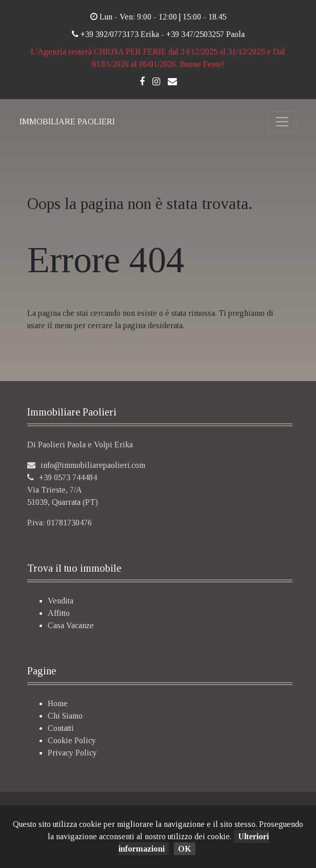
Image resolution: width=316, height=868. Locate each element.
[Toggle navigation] (282, 122)
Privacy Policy (72, 753)
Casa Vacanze (71, 625)
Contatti (61, 728)
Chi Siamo (65, 716)
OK (185, 849)
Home (58, 703)
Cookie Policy (72, 740)
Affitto (59, 613)
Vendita (61, 601)
